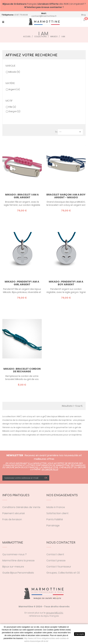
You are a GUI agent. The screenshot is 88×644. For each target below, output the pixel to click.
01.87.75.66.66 (21, 15)
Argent (14, 89)
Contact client (55, 554)
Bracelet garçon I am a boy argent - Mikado (66, 196)
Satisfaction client (57, 513)
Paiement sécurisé (14, 513)
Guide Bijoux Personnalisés (18, 573)
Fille (12, 107)
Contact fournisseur (59, 567)
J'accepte (79, 634)
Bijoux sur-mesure (13, 567)
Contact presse (56, 560)
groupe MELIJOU (54, 613)
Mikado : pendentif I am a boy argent (66, 283)
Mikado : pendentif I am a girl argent (22, 283)
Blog (83, 15)
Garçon (14, 111)
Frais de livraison (12, 519)
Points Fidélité (55, 519)
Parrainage (53, 525)
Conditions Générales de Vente (21, 507)
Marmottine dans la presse (18, 560)
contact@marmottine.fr (44, 16)
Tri (56, 132)
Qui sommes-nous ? (14, 554)
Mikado (14, 72)
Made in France (56, 507)
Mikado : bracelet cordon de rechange (22, 370)
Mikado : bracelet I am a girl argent (22, 196)
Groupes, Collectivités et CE (63, 573)
